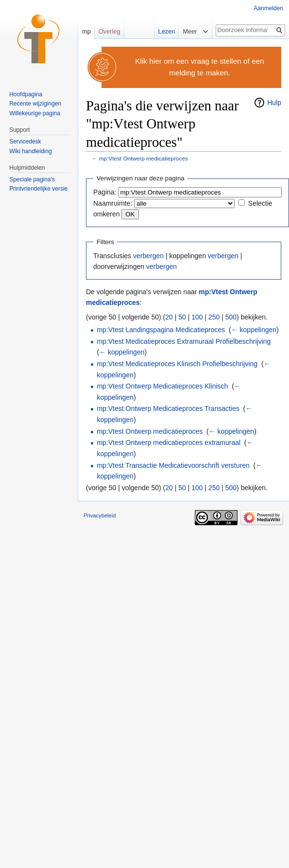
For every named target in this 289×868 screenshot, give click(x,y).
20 (169, 317)
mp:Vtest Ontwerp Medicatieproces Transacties (168, 408)
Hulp (274, 103)
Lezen (165, 31)
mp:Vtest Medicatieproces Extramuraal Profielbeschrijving (184, 341)
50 (182, 317)
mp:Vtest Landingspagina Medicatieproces (161, 330)
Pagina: (105, 192)
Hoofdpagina (26, 94)
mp (86, 31)
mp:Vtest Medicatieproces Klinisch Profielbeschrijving (177, 364)
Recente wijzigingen (35, 104)
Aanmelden (268, 8)
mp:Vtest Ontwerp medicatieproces (144, 158)
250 (214, 317)
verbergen (148, 256)
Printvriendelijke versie (38, 189)
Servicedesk (25, 142)
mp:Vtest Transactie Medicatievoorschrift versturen (173, 465)
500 (231, 317)
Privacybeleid (100, 515)
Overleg (110, 31)
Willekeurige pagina (35, 113)
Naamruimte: (113, 203)
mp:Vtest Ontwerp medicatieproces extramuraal (169, 443)
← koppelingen (254, 330)
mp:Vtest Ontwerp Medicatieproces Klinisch (162, 386)
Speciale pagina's (32, 179)
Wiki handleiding (30, 151)
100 (197, 317)
